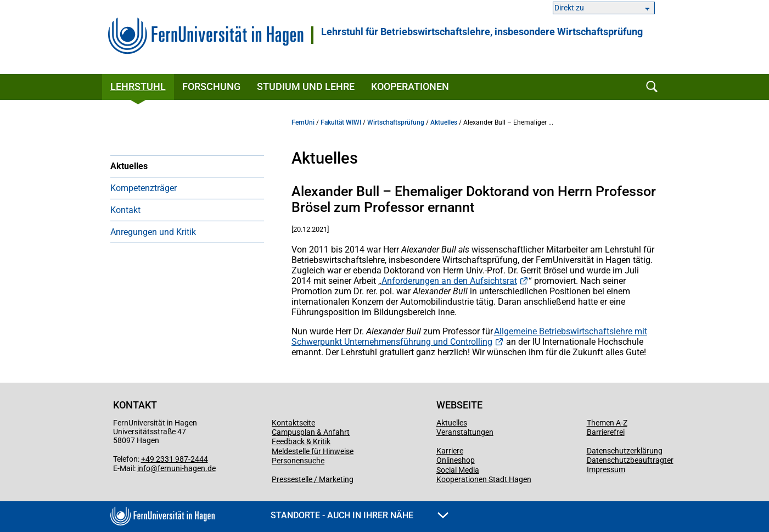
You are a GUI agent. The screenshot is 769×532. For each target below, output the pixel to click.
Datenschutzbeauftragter (630, 460)
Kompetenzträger (144, 188)
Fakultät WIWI (341, 122)
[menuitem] (187, 166)
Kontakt (125, 210)
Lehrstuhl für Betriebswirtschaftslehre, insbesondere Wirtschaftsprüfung (482, 32)
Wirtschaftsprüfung (396, 122)
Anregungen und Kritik (153, 232)
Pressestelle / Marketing (313, 479)
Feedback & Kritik (301, 441)
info (144, 468)
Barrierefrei (606, 432)
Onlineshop (456, 460)
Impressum (606, 469)
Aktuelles (129, 166)
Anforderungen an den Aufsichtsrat (449, 281)
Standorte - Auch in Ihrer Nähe (360, 515)
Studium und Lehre (306, 86)
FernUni (303, 122)
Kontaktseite (293, 423)
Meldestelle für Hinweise (313, 451)
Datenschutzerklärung (625, 451)
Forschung (211, 86)
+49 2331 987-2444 (175, 459)
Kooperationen (410, 86)
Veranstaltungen (465, 432)
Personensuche (298, 461)
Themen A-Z (607, 423)
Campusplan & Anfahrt (311, 432)
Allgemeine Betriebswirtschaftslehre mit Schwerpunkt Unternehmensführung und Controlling (469, 337)
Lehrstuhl (138, 86)
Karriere (450, 451)
